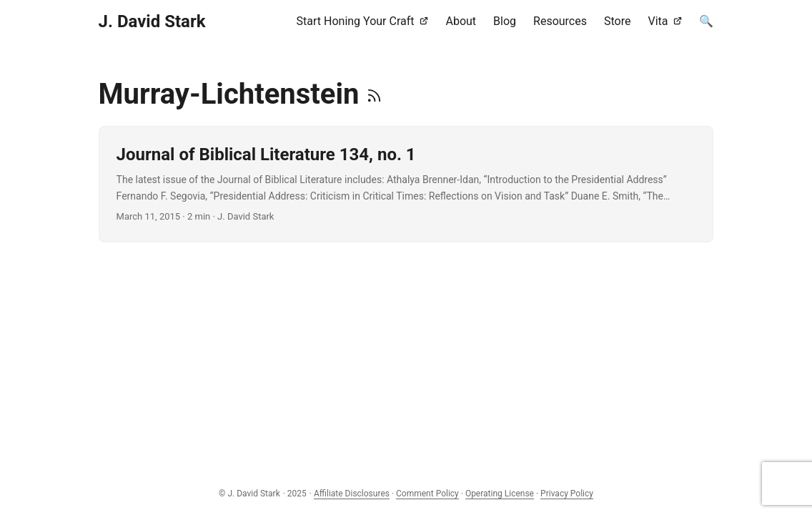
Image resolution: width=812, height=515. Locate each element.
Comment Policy (427, 494)
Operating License (500, 494)
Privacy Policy (567, 494)
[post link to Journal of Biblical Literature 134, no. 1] (406, 184)
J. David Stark (152, 21)
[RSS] (374, 94)
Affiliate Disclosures (352, 494)
